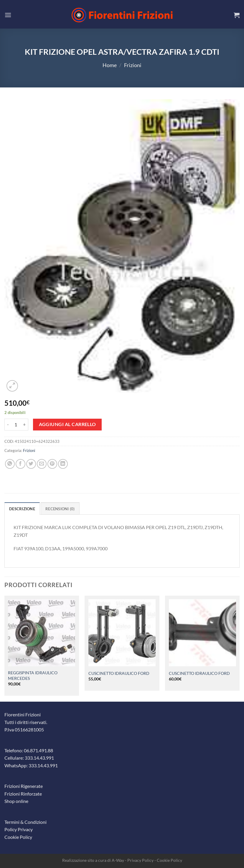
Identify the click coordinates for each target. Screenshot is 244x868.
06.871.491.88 (38, 750)
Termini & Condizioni (25, 822)
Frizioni (133, 65)
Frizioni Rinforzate (23, 794)
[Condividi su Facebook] (20, 464)
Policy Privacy (19, 829)
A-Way (118, 860)
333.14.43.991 (39, 758)
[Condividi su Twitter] (31, 464)
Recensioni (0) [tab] (60, 509)
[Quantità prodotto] (16, 425)
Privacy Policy (140, 860)
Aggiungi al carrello (67, 424)
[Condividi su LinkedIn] (63, 464)
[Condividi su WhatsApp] (10, 464)
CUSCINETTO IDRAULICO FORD (119, 673)
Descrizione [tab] (22, 509)
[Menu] (8, 15)
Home (110, 65)
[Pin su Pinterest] (52, 464)
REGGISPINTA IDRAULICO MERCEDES (33, 675)
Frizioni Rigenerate (24, 786)
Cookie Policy (18, 837)
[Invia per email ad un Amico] (42, 464)
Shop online (16, 801)
